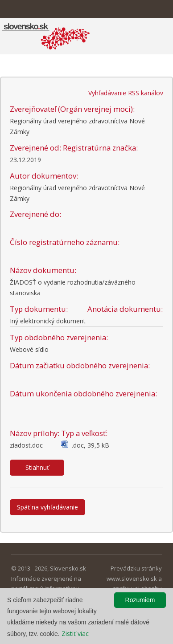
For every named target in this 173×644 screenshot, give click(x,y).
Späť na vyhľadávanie (47, 507)
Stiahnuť (37, 467)
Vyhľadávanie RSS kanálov (126, 93)
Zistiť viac (75, 634)
